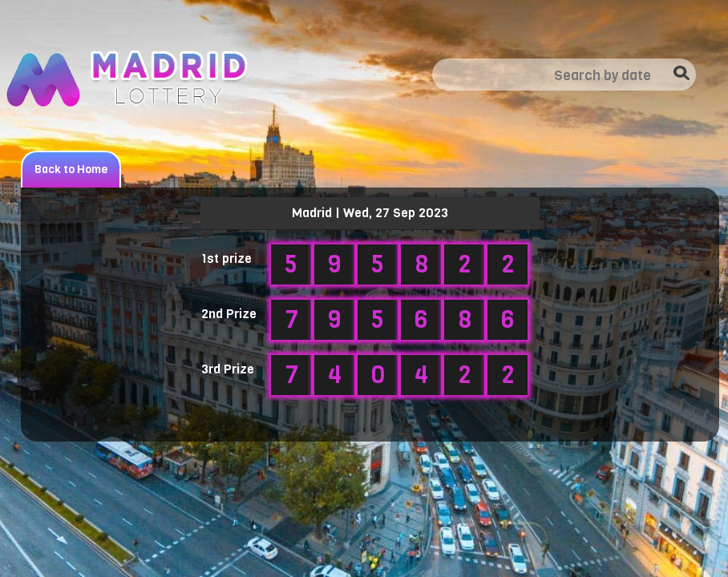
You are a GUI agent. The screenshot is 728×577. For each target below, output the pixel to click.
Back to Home (71, 169)
